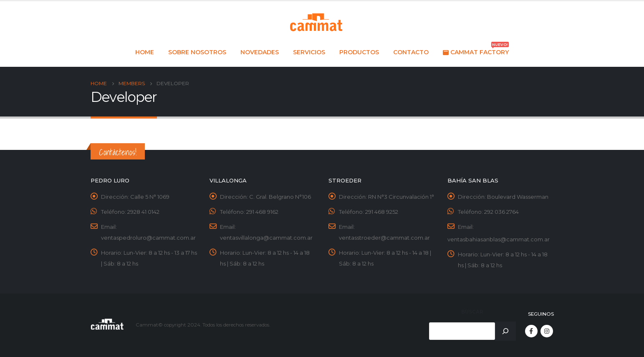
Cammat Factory (476, 50)
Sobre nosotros (197, 52)
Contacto (411, 52)
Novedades (260, 52)
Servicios (309, 52)
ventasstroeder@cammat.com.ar (384, 238)
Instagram (547, 331)
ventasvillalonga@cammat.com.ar (266, 238)
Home (145, 52)
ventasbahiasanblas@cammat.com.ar (499, 239)
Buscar (472, 312)
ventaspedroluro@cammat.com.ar (148, 238)
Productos (359, 52)
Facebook (531, 331)
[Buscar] (505, 331)
